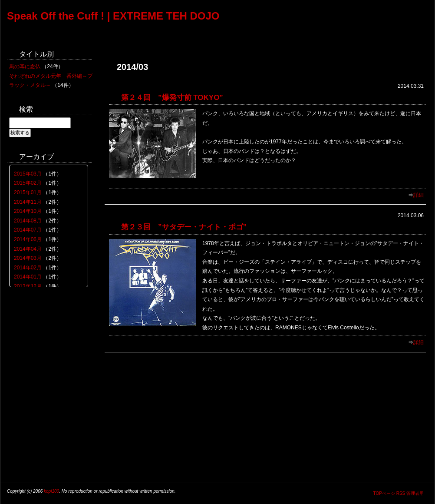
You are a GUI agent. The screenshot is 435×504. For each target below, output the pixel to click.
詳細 (419, 195)
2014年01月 (28, 277)
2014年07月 (28, 230)
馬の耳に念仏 (25, 66)
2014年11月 (28, 202)
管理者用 (415, 493)
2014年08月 (28, 221)
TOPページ (384, 493)
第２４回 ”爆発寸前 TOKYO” (172, 98)
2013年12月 (28, 286)
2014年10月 (28, 211)
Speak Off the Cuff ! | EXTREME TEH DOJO (113, 16)
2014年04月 (28, 249)
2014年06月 (28, 239)
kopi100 (51, 491)
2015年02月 (28, 183)
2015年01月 (28, 192)
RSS (401, 493)
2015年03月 (28, 174)
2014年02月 (28, 268)
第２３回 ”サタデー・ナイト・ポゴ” (184, 227)
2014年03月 (28, 258)
